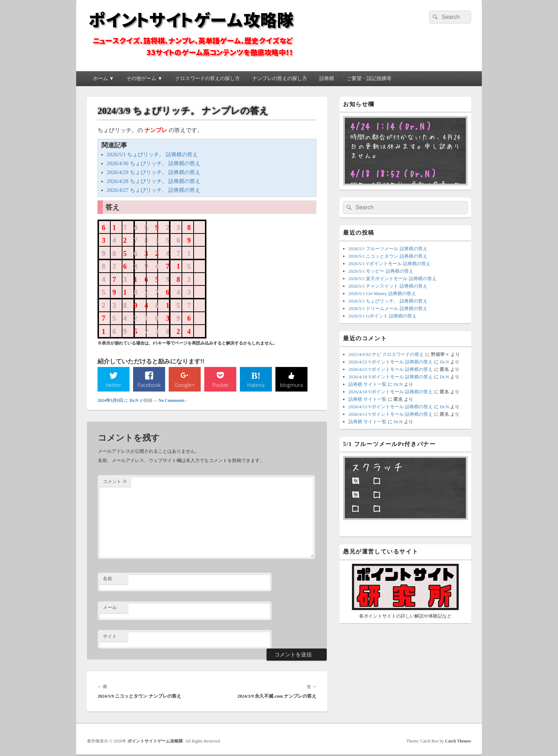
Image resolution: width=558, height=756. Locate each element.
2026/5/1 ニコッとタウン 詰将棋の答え (388, 256)
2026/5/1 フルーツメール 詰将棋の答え (388, 249)
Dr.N (134, 401)
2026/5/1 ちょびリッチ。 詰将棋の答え (152, 154)
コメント (115, 482)
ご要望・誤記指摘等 (369, 78)
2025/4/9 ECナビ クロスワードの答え (386, 354)
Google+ (185, 385)
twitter (114, 385)
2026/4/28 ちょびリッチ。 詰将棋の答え (154, 181)
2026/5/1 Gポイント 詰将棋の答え (383, 316)
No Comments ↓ (173, 401)
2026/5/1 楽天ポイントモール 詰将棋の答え (393, 279)
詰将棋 (327, 78)
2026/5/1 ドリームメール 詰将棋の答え (388, 308)
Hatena (256, 385)
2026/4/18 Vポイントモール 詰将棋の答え (391, 377)
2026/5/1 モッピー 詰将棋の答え (381, 271)
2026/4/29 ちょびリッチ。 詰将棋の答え (154, 172)
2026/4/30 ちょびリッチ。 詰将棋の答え (154, 163)
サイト (110, 637)
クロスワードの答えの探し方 (207, 78)
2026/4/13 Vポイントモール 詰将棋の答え (391, 407)
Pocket (220, 385)
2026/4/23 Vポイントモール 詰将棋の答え (391, 362)
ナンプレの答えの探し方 (280, 78)
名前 (107, 579)
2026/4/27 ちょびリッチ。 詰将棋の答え (154, 190)
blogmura (291, 385)
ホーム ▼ (103, 78)
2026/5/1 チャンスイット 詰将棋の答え (388, 286)
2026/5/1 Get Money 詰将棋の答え (382, 293)
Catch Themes (458, 742)
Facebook (149, 385)
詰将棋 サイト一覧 (367, 384)
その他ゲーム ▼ (144, 78)
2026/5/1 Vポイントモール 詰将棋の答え (389, 264)
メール (110, 608)
